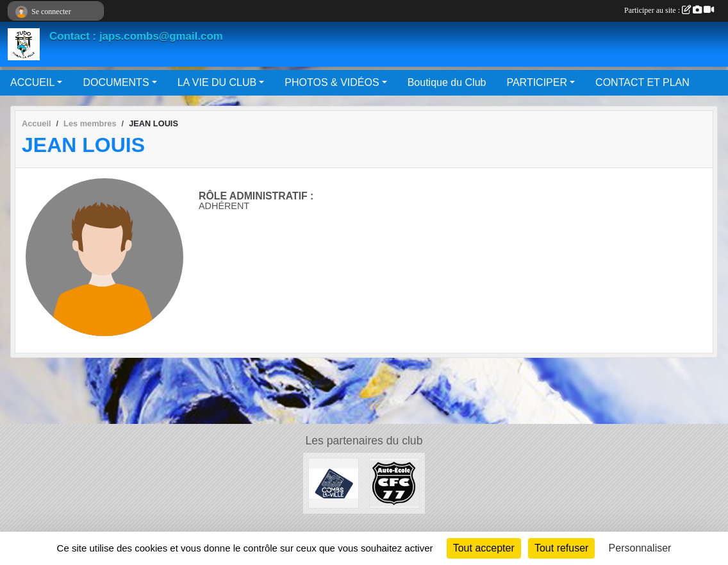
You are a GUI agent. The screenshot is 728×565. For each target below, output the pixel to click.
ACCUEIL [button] (32, 82)
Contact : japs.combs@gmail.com (136, 36)
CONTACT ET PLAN (642, 82)
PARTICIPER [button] (537, 82)
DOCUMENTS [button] (116, 82)
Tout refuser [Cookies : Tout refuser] (561, 548)
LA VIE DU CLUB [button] (217, 82)
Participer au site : (669, 10)
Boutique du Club (447, 82)
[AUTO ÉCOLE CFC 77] (394, 483)
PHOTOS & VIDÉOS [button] (332, 82)
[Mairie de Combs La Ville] (334, 483)
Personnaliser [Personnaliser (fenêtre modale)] (640, 548)
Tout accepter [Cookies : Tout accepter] (484, 548)
